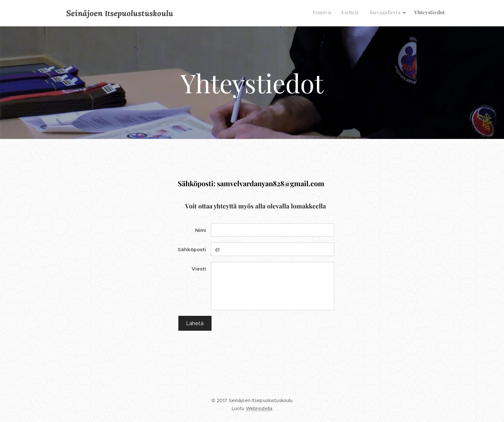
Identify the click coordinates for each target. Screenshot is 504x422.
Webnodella (259, 408)
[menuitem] (413, 13)
